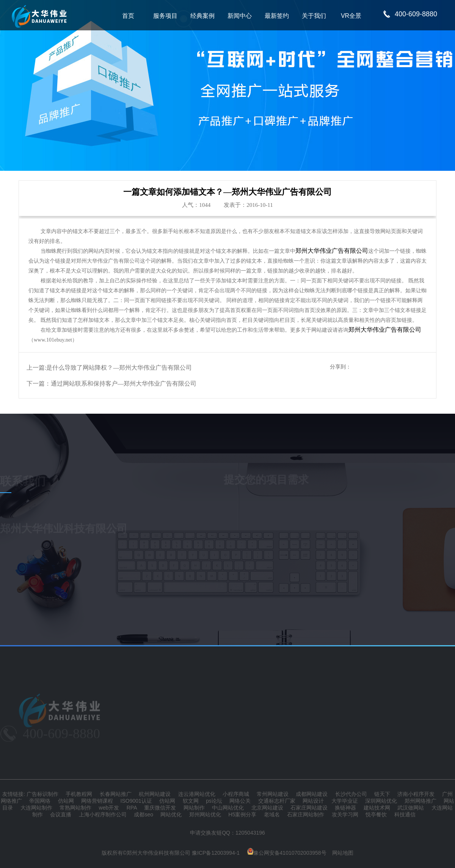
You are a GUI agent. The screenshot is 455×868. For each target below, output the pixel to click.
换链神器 (345, 808)
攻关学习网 (345, 814)
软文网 (191, 801)
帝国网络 (40, 801)
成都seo (144, 814)
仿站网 (66, 801)
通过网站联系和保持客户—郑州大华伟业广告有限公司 (124, 384)
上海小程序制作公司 (103, 814)
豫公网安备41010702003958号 (287, 853)
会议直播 (61, 814)
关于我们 (314, 16)
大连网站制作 (36, 808)
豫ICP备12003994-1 (216, 853)
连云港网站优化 (197, 794)
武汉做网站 (411, 808)
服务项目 (165, 16)
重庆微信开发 (160, 808)
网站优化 (171, 814)
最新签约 (277, 16)
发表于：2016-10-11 (248, 205)
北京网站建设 (267, 808)
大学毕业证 (345, 801)
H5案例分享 (242, 814)
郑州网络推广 (420, 801)
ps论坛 (214, 801)
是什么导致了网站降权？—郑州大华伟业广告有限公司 (119, 368)
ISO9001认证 (136, 801)
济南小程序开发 (416, 794)
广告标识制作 (42, 794)
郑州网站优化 (205, 814)
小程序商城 (236, 794)
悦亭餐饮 (376, 814)
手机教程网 (79, 794)
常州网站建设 (273, 794)
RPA (132, 808)
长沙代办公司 (351, 794)
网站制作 (194, 808)
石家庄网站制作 (306, 814)
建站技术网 (377, 808)
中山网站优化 (228, 808)
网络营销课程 (97, 801)
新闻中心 (240, 16)
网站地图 (343, 853)
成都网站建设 (312, 794)
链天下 (382, 794)
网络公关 (240, 801)
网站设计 (313, 801)
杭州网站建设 (155, 794)
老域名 (272, 814)
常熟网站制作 (75, 808)
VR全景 (351, 16)
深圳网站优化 (381, 801)
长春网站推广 (116, 794)
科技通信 (405, 814)
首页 (128, 16)
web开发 (109, 808)
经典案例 (202, 16)
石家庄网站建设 (309, 808)
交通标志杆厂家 (277, 801)
